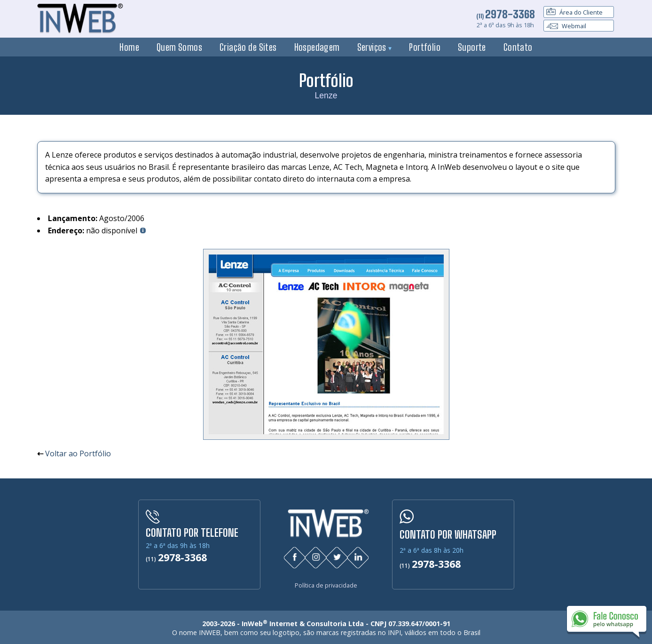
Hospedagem (317, 47)
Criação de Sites (248, 47)
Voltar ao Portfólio (78, 453)
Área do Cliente (574, 12)
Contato (518, 47)
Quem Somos (179, 47)
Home (129, 47)
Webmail (566, 26)
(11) (506, 16)
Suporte (472, 47)
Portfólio (425, 47)
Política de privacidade (326, 584)
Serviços (375, 47)
